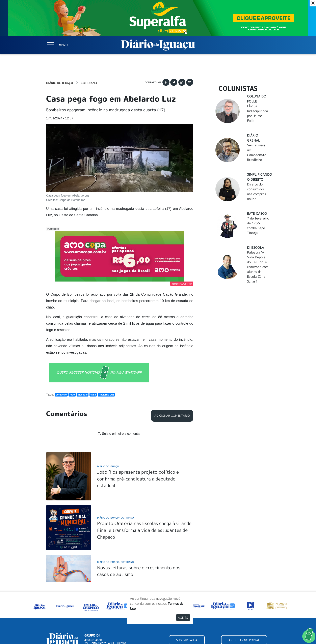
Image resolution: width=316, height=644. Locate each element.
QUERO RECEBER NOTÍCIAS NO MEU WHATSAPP (99, 373)
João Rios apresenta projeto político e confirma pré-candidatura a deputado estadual (138, 479)
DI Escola (256, 247)
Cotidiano (89, 83)
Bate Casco (257, 213)
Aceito (183, 618)
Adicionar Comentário (172, 416)
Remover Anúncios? (182, 284)
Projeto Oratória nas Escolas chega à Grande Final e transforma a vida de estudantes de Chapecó (144, 530)
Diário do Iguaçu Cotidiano (115, 518)
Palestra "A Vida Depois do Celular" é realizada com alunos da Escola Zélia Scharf (258, 267)
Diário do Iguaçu (60, 83)
